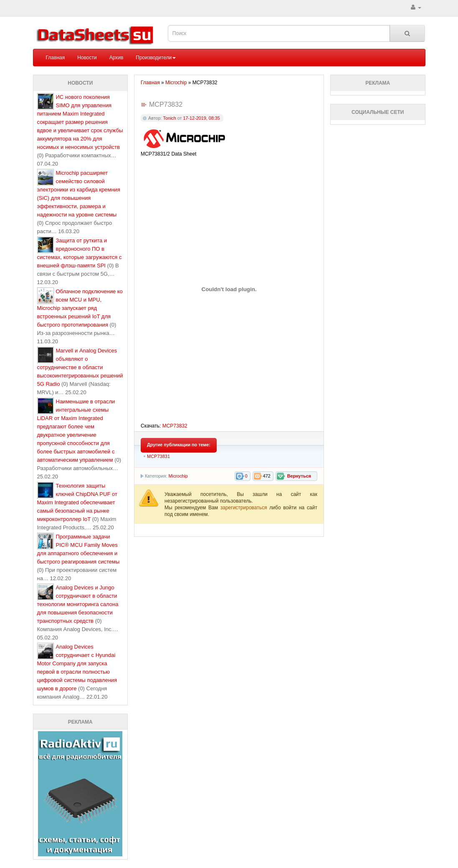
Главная (56, 58)
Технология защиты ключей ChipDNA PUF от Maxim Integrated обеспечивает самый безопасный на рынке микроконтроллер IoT (77, 502)
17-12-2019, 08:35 (201, 118)
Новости (87, 58)
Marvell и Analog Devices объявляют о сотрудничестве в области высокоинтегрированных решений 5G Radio (80, 367)
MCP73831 (158, 456)
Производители (156, 58)
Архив (116, 58)
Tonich (170, 118)
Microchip (178, 476)
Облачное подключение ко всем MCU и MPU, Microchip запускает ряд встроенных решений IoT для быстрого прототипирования (80, 308)
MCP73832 (175, 426)
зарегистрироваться (245, 508)
